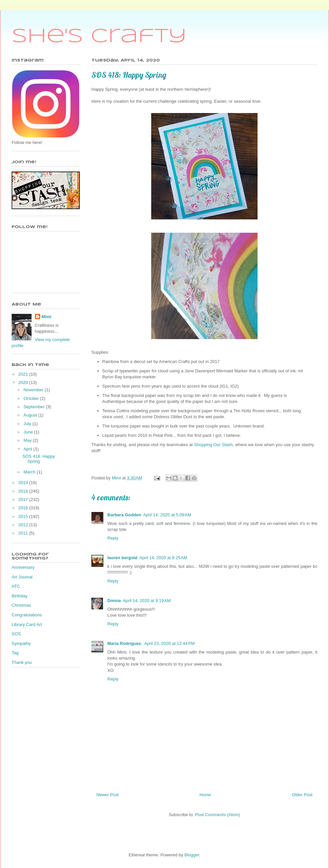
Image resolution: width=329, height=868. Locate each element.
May (28, 440)
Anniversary (23, 567)
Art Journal (22, 577)
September (35, 407)
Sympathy (21, 643)
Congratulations (27, 615)
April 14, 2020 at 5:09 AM (167, 515)
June (29, 432)
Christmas (21, 605)
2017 (24, 499)
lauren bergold (122, 558)
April (29, 449)
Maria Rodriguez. (125, 643)
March (30, 472)
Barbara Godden (124, 515)
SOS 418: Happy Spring (39, 459)
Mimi (47, 317)
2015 (24, 516)
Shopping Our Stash (214, 445)
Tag (15, 653)
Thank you (22, 662)
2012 (24, 525)
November (34, 390)
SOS (16, 634)
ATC (16, 586)
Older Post (302, 795)
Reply (113, 538)
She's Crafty (99, 37)
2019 (24, 483)
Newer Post (108, 795)
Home (206, 795)
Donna (114, 601)
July (28, 424)
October (32, 398)
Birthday (20, 596)
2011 (24, 533)
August (31, 415)
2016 (24, 508)
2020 (24, 382)
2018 (24, 491)
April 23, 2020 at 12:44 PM (169, 643)
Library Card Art (27, 624)
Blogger (192, 855)
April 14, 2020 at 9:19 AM (147, 601)
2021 (24, 374)
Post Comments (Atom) (218, 815)
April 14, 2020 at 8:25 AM (163, 558)
